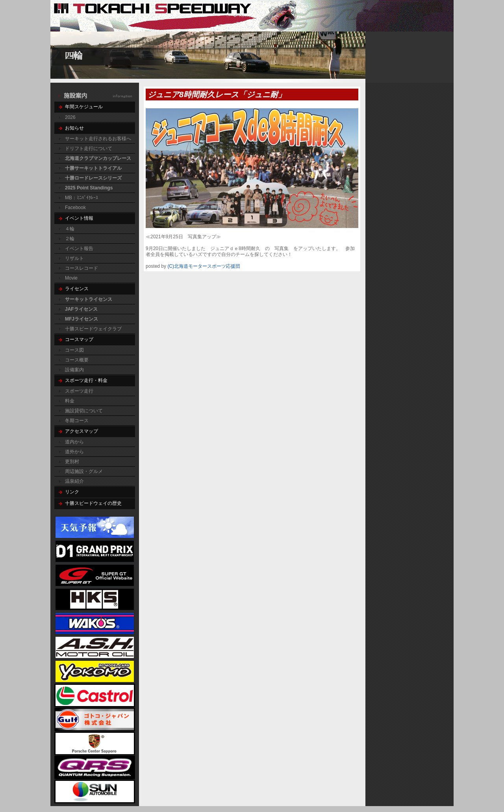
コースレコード (82, 268)
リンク (72, 492)
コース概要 (77, 360)
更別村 (72, 462)
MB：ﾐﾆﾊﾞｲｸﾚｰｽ (82, 198)
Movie (71, 278)
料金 (70, 401)
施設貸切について (84, 411)
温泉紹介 (74, 481)
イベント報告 (79, 248)
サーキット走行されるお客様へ (98, 139)
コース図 (74, 350)
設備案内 (74, 370)
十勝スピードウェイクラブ (93, 329)
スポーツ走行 (79, 391)
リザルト (74, 258)
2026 (70, 117)
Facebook (75, 208)
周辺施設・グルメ (84, 471)
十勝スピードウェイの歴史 (93, 503)
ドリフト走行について (89, 148)
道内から (74, 442)
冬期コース (77, 421)
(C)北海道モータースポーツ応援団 (204, 266)
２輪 (70, 239)
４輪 (70, 229)
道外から (74, 452)
